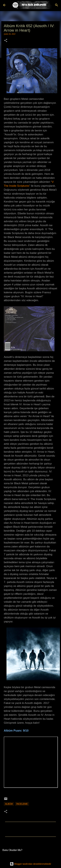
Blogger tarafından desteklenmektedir (30, 864)
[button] (6, 41)
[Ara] (57, 5)
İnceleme (22, 804)
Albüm (9, 804)
